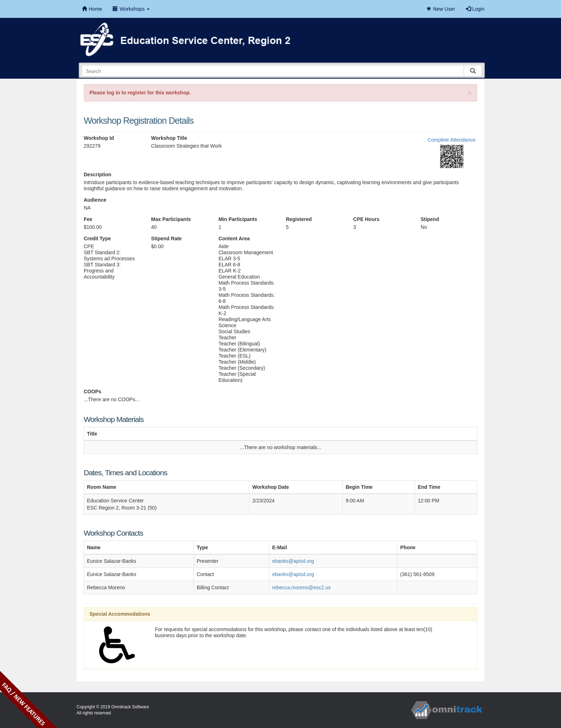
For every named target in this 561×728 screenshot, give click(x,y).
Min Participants (238, 219)
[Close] (470, 93)
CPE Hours (366, 219)
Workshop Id (99, 138)
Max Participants (171, 219)
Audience (95, 200)
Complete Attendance (452, 140)
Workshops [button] (131, 9)
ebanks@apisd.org (293, 561)
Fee (88, 219)
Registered (299, 219)
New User (441, 9)
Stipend (430, 219)
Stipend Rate (166, 238)
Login (475, 9)
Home (92, 9)
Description (97, 174)
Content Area (234, 238)
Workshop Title (169, 138)
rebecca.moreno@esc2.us (302, 587)
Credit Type (97, 238)
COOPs (92, 392)
